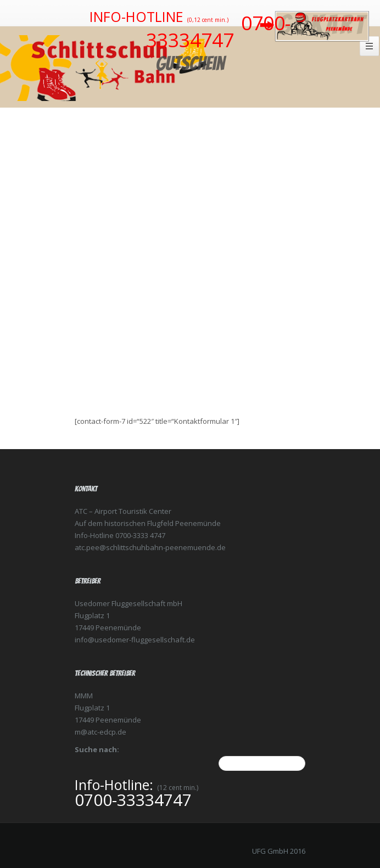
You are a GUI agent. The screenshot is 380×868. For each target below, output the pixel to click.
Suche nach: (97, 749)
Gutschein (190, 63)
